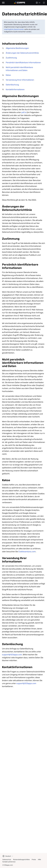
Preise (34, 860)
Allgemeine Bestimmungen (17, 48)
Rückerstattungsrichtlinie (21, 860)
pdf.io (24, 112)
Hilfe (39, 860)
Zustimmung (11, 58)
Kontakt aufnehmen (9, 862)
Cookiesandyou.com (27, 552)
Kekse (8, 75)
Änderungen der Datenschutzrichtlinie (22, 53)
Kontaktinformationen (15, 90)
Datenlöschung (12, 85)
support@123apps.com (12, 655)
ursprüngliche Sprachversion (14, 29)
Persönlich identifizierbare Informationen (23, 63)
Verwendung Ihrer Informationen (20, 80)
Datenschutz (7, 860)
